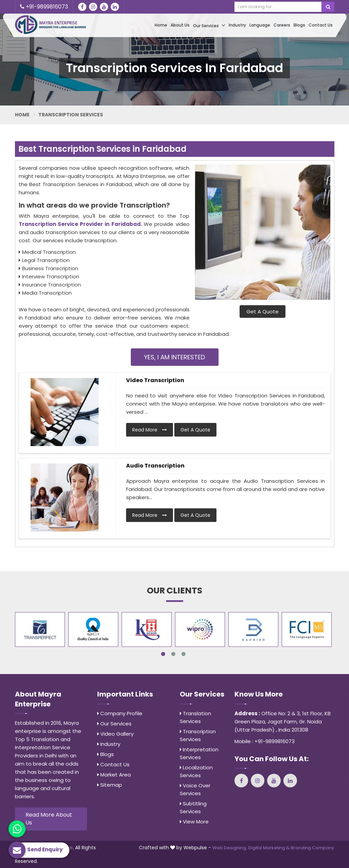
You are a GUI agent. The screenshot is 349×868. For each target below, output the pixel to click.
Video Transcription (155, 380)
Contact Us (321, 25)
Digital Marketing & (269, 848)
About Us (180, 25)
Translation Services (195, 717)
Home (161, 25)
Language (260, 25)
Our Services (209, 25)
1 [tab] (163, 654)
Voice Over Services (195, 789)
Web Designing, (230, 848)
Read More (150, 430)
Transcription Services (198, 735)
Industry (237, 25)
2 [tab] (173, 654)
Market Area (114, 775)
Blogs (299, 25)
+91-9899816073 (44, 7)
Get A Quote (263, 312)
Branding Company (312, 848)
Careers (282, 25)
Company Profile (120, 713)
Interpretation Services (199, 753)
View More (194, 822)
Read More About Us (49, 819)
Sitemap (110, 785)
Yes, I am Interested (174, 357)
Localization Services (196, 771)
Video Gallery (115, 734)
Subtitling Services (193, 807)
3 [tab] (184, 654)
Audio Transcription (155, 466)
